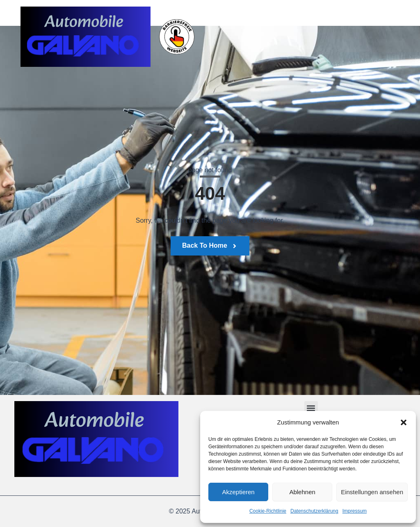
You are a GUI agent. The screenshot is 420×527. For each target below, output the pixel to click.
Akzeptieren (238, 492)
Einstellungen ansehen (372, 492)
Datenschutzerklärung (314, 511)
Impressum (355, 511)
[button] (404, 422)
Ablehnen (302, 492)
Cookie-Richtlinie (268, 511)
